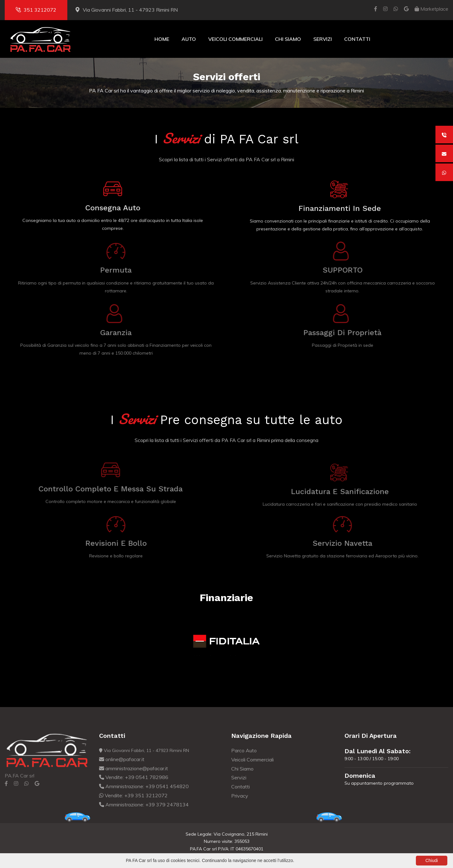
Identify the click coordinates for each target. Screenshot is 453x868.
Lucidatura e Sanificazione (340, 494)
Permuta (118, 270)
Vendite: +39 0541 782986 (134, 777)
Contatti (357, 39)
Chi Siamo (288, 39)
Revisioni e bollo (118, 543)
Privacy (240, 796)
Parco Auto (244, 750)
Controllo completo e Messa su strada (109, 489)
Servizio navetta (344, 543)
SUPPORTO (345, 270)
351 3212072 (36, 10)
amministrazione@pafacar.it (134, 768)
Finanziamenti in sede (340, 209)
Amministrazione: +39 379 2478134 (144, 804)
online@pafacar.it (122, 759)
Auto (189, 39)
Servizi (323, 39)
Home (162, 39)
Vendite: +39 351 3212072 (133, 795)
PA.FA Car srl (20, 776)
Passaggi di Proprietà (344, 333)
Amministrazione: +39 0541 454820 (144, 786)
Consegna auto (112, 208)
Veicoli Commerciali (235, 39)
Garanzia (118, 333)
